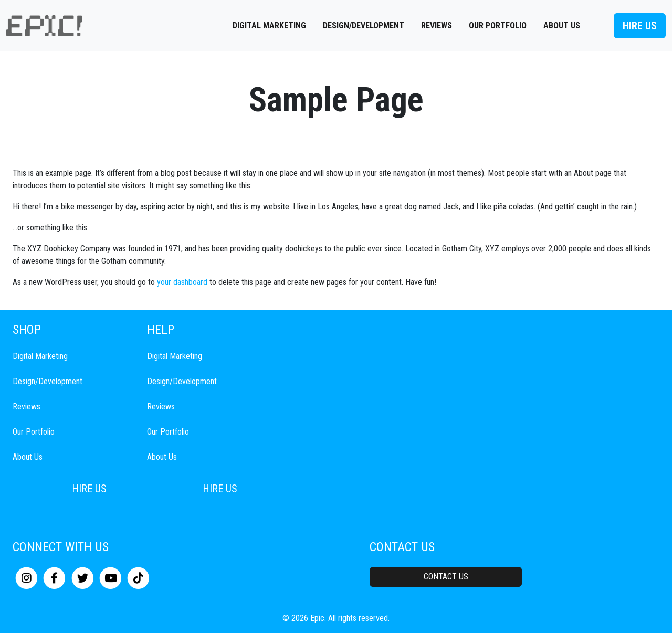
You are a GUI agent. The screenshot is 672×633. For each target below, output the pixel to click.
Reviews (437, 25)
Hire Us (640, 26)
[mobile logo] (44, 26)
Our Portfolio (498, 25)
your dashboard (182, 282)
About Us (562, 25)
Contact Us (446, 577)
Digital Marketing (269, 25)
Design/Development (364, 25)
